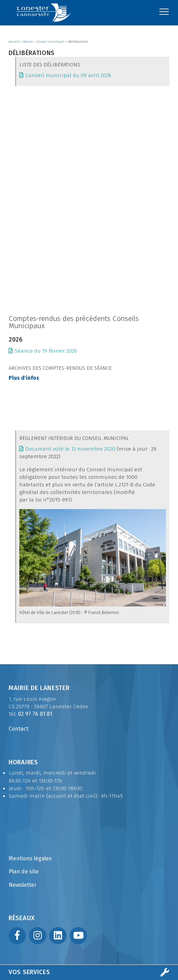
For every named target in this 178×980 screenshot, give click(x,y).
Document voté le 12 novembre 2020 (70, 449)
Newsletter (23, 885)
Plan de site (24, 871)
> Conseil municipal (49, 42)
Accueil (14, 42)
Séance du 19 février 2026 (46, 351)
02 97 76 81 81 (35, 714)
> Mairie (27, 42)
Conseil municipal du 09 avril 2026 (68, 75)
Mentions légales (30, 858)
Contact (18, 729)
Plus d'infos (24, 378)
